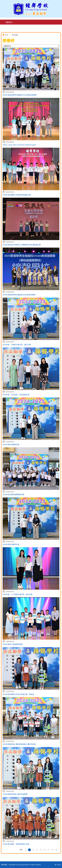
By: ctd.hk (58, 865)
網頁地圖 (4, 865)
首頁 (7, 35)
